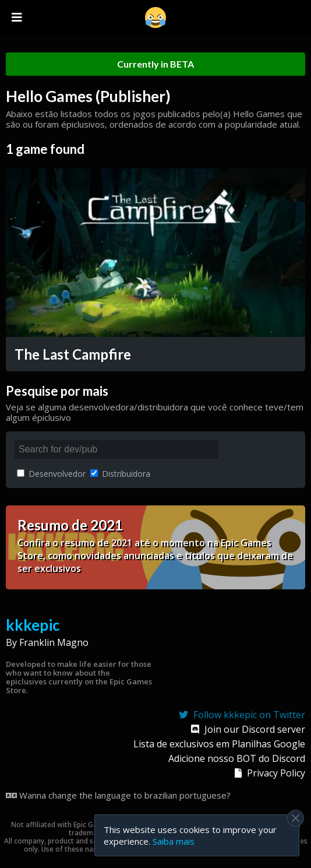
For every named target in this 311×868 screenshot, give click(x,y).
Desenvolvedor (51, 474)
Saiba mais (174, 841)
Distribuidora (120, 474)
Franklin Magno (54, 642)
